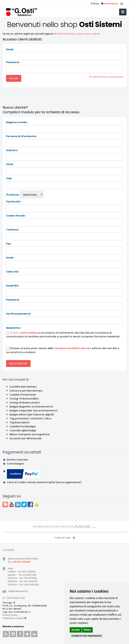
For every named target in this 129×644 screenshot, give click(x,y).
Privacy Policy (10, 615)
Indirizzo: (12, 150)
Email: (10, 49)
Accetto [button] (76, 630)
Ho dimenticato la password (106, 77)
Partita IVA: (13, 202)
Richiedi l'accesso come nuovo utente (77, 34)
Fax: (9, 244)
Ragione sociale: (17, 122)
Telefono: (13, 230)
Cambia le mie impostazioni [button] (86, 636)
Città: (10, 164)
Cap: (9, 178)
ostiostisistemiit (18, 591)
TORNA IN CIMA (65, 538)
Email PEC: (13, 286)
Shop (95, 4)
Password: (13, 62)
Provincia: (13, 195)
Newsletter (13, 328)
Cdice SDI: (13, 272)
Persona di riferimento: (22, 136)
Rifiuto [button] (87, 630)
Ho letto (15, 333)
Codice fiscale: (16, 216)
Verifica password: (18, 314)
